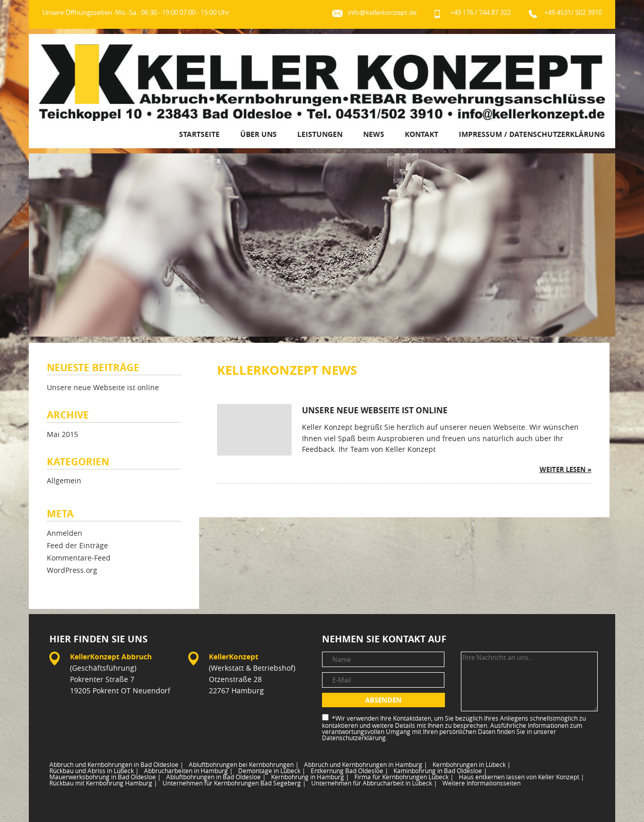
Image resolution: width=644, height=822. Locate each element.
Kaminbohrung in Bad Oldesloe (440, 771)
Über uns (258, 134)
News (374, 134)
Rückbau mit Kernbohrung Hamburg (103, 783)
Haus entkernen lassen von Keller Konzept (522, 777)
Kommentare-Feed (79, 558)
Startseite (199, 134)
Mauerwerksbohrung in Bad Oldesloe (105, 777)
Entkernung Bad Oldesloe (350, 771)
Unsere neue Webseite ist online (103, 387)
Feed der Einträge (77, 545)
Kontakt (422, 134)
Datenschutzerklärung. (355, 738)
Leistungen (320, 134)
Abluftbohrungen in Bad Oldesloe (216, 777)
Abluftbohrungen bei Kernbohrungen (244, 764)
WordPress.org (72, 570)
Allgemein (64, 481)
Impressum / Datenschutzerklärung (532, 134)
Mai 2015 (62, 434)
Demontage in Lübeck (272, 771)
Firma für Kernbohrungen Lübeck (404, 777)
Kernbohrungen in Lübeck (472, 764)
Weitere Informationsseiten (481, 783)
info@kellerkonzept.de (382, 13)
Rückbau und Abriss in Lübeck (94, 771)
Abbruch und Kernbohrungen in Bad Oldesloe (117, 764)
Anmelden (65, 533)
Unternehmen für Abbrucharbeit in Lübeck (374, 783)
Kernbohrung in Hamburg (310, 777)
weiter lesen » (566, 469)
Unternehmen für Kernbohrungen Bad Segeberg (234, 783)
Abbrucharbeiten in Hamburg (189, 771)
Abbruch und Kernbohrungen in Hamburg (366, 764)
